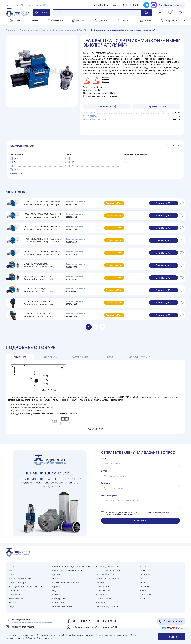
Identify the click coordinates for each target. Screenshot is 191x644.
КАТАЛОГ (13, 603)
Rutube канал (102, 595)
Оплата (147, 21)
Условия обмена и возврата (66, 583)
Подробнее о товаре (156, 106)
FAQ (54, 591)
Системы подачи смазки (107, 579)
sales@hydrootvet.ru (105, 5)
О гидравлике (171, 21)
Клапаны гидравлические (108, 570)
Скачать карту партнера (107, 607)
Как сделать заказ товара (21, 579)
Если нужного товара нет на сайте (25, 587)
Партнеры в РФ (60, 599)
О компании (57, 21)
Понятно (172, 637)
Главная (16, 21)
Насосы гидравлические (107, 566)
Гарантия (57, 587)
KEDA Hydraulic (16, 599)
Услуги (12, 607)
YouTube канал (103, 591)
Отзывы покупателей (62, 607)
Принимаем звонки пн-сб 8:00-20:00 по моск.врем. (32, 622)
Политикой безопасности (40, 638)
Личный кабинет (104, 599)
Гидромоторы (102, 583)
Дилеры (143, 599)
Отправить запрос (18, 583)
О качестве (125, 21)
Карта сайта (58, 603)
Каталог (41, 13)
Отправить (141, 521)
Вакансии (100, 603)
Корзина (56, 595)
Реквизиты (14, 574)
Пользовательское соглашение (67, 570)
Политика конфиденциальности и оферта (72, 566)
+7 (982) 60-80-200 (130, 5)
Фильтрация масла (105, 574)
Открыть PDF (107, 106)
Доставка (103, 21)
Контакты (80, 21)
